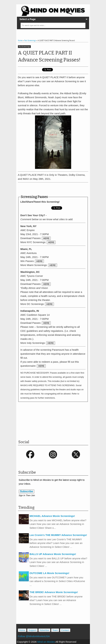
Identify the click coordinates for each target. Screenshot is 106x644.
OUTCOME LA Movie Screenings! (49, 573)
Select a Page (28, 19)
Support (32, 630)
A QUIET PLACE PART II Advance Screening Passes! (49, 56)
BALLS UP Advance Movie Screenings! (53, 554)
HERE (46, 238)
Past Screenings (24, 47)
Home (22, 630)
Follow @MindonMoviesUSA (34, 636)
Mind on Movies (46, 642)
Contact (65, 630)
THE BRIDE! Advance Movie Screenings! (54, 592)
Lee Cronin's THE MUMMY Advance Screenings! (58, 535)
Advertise (44, 630)
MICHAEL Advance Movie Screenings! (52, 516)
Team (55, 630)
